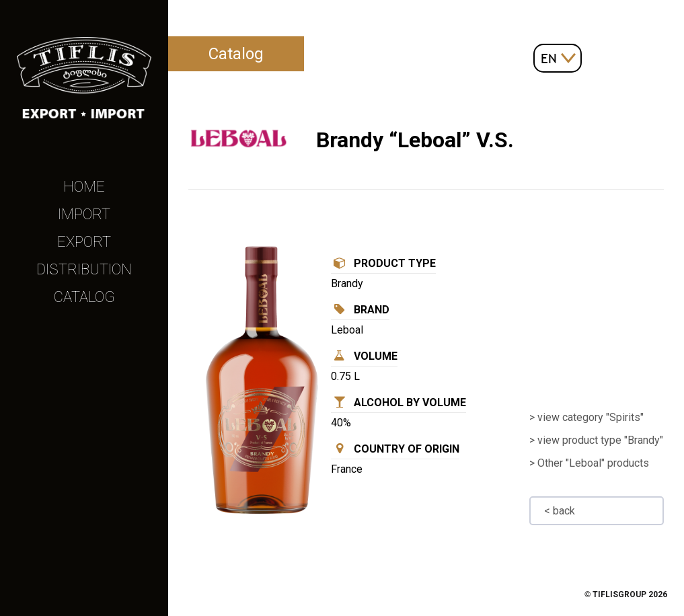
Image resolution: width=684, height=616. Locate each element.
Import (84, 214)
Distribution (84, 269)
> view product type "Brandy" (596, 440)
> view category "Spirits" (586, 417)
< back (560, 511)
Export (84, 242)
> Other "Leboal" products (589, 463)
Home (84, 187)
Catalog (84, 297)
